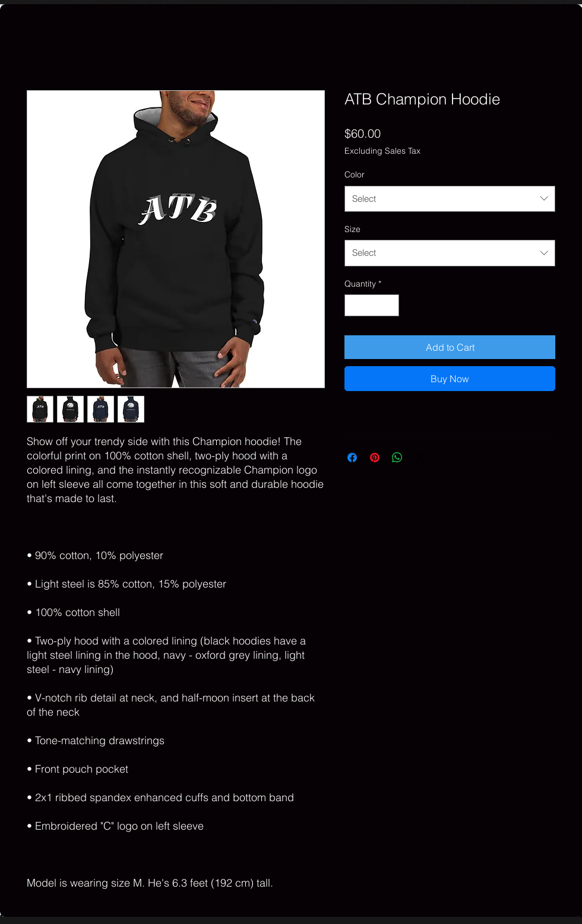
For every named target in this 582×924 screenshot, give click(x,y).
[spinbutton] (372, 305)
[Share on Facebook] (352, 458)
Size (352, 229)
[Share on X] (420, 458)
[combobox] (450, 199)
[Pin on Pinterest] (375, 458)
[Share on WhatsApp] (397, 458)
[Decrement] (354, 305)
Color (355, 174)
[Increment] (390, 305)
